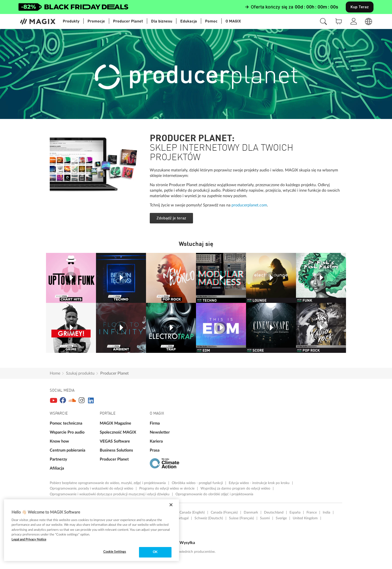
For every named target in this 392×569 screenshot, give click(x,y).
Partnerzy (58, 459)
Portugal (182, 518)
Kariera (156, 441)
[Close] (171, 505)
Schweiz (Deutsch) (209, 518)
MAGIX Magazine (115, 423)
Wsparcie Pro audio (67, 432)
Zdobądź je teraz (171, 218)
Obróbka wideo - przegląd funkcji (198, 483)
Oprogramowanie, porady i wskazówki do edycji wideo (92, 489)
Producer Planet (114, 373)
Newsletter (160, 432)
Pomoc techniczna (66, 423)
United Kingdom (305, 518)
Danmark (251, 513)
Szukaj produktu (80, 373)
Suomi (265, 518)
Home (55, 373)
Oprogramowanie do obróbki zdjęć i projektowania (214, 494)
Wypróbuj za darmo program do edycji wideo (236, 489)
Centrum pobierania (67, 450)
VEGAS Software (115, 441)
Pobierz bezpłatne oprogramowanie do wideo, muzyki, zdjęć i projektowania (108, 483)
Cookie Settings (115, 552)
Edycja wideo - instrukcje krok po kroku (260, 483)
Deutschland (274, 513)
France (312, 513)
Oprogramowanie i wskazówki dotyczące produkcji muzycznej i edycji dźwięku (110, 494)
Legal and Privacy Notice (29, 540)
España (295, 513)
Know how (59, 441)
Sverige (281, 518)
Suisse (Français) (241, 518)
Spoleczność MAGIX (118, 432)
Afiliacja (57, 468)
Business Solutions (116, 450)
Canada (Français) (224, 513)
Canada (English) (192, 513)
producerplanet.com (249, 205)
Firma (155, 423)
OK (155, 552)
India (326, 513)
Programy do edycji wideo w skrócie (167, 489)
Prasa (155, 450)
